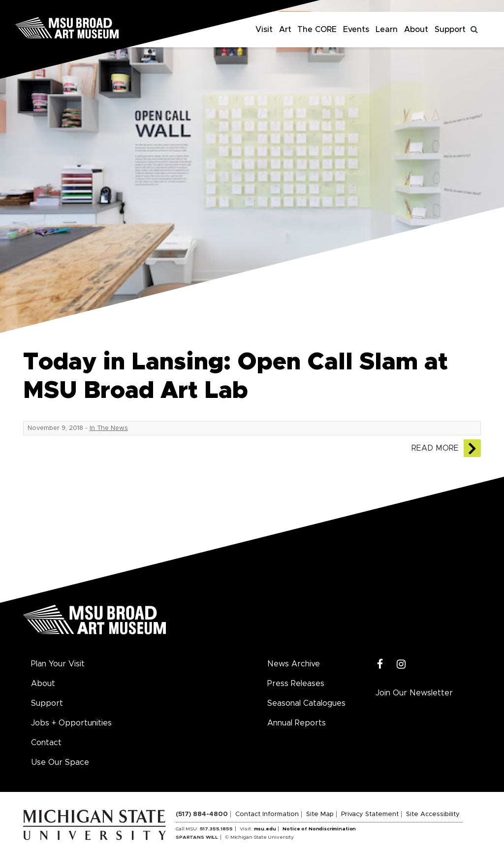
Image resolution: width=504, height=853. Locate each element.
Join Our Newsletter (414, 693)
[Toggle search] (474, 30)
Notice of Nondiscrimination (319, 829)
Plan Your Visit (58, 664)
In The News (109, 428)
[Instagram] (401, 665)
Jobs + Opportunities (71, 723)
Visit (264, 30)
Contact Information (267, 814)
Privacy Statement (370, 814)
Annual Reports (297, 723)
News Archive (294, 664)
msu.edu (265, 829)
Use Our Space (60, 762)
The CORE (317, 30)
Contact (46, 743)
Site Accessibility (433, 814)
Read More (435, 448)
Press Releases (296, 684)
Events (356, 30)
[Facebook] (380, 665)
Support (450, 30)
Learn (387, 30)
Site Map (320, 814)
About (416, 30)
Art (285, 30)
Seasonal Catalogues (306, 703)
